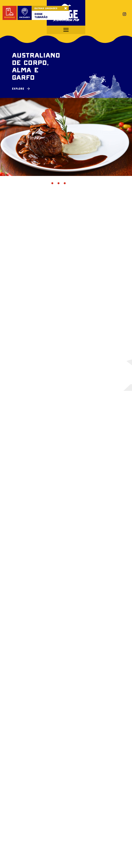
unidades (25, 13)
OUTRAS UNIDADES (46, 8)
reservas (10, 13)
